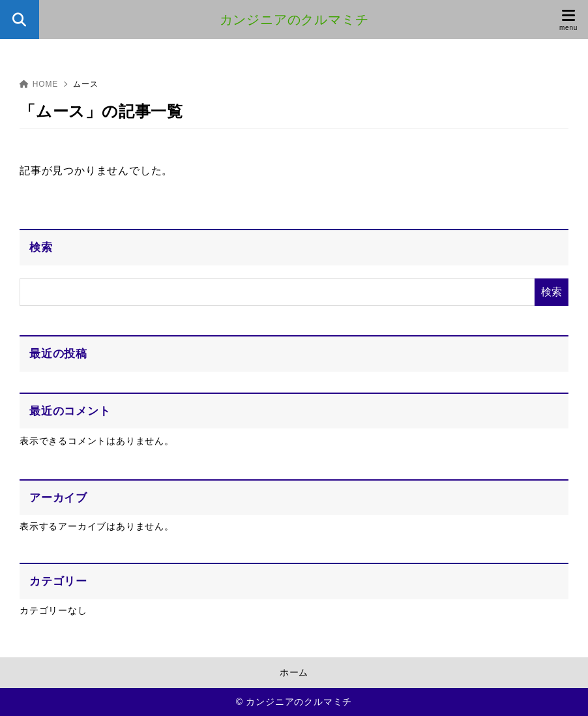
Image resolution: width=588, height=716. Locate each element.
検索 (41, 247)
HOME (39, 84)
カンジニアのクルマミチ (294, 20)
